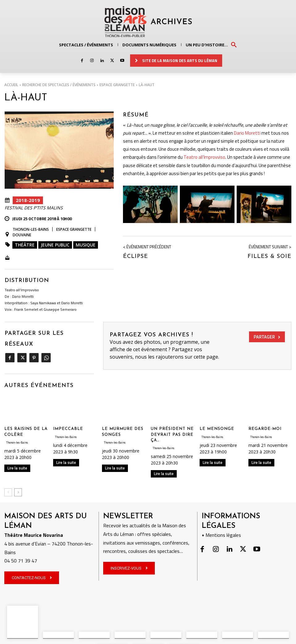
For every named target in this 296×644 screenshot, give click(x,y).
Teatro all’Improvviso (204, 156)
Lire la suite (17, 464)
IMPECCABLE (68, 425)
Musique (86, 245)
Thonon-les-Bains (31, 229)
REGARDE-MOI (265, 425)
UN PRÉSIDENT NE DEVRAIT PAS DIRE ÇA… (172, 430)
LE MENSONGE (217, 425)
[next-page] (18, 488)
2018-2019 (28, 200)
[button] (234, 44)
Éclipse (135, 255)
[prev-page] (8, 488)
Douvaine (22, 235)
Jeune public (55, 245)
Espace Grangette (117, 85)
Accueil (11, 85)
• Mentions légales (221, 531)
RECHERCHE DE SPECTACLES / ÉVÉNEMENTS (59, 85)
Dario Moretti (247, 131)
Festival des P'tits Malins (34, 208)
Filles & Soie (269, 255)
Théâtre (25, 245)
